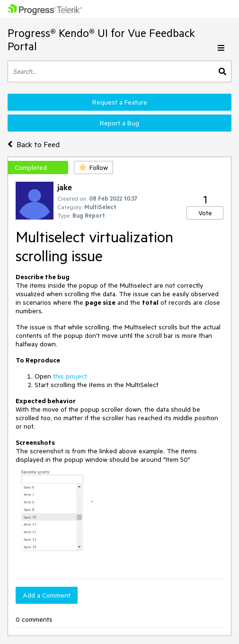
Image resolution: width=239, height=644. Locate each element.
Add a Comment (47, 595)
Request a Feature (120, 102)
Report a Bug (119, 123)
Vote (205, 213)
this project (70, 376)
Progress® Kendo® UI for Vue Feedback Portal (101, 40)
